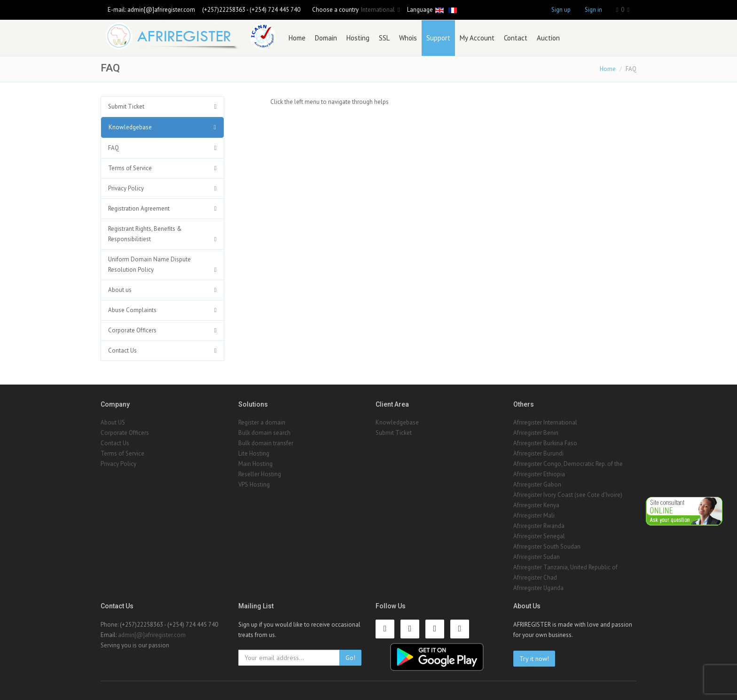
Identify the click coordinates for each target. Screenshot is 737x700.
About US (113, 422)
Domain (326, 38)
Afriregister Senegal (539, 536)
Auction (548, 38)
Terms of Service (130, 168)
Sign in (593, 10)
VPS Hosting (254, 484)
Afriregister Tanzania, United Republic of (565, 567)
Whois (408, 38)
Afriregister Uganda (538, 588)
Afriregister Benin (536, 433)
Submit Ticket (126, 106)
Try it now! (534, 659)
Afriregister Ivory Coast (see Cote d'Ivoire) (568, 495)
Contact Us (122, 350)
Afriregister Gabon (537, 484)
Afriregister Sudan (537, 557)
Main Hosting (255, 464)
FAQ (114, 148)
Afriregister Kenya (536, 505)
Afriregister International (545, 422)
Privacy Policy (126, 188)
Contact (516, 38)
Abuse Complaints (132, 310)
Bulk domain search (264, 433)
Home (297, 38)
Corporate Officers (132, 330)
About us (120, 290)
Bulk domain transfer (266, 443)
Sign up (561, 10)
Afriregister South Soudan (547, 547)
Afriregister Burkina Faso (545, 443)
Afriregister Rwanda (539, 526)
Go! (350, 658)
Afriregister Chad (535, 578)
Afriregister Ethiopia (539, 474)
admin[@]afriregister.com (161, 10)
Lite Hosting (254, 453)
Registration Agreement (139, 208)
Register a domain (262, 422)
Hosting (358, 38)
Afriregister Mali (534, 515)
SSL (384, 38)
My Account (477, 38)
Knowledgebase (130, 127)
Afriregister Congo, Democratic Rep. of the (568, 464)
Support (438, 38)
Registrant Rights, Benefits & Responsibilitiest (145, 234)
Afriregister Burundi (538, 453)
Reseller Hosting (260, 474)
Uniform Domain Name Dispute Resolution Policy (149, 264)
